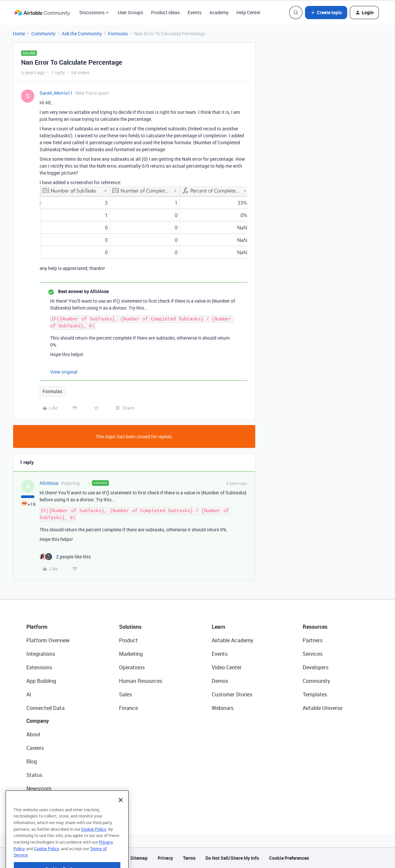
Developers (316, 667)
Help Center (248, 12)
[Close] (121, 812)
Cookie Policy (94, 841)
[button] (326, 13)
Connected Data (46, 708)
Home (19, 33)
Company (38, 721)
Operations (132, 667)
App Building (41, 681)
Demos (220, 681)
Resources (315, 627)
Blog (32, 761)
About (33, 734)
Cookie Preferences (289, 858)
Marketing (131, 654)
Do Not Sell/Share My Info (232, 858)
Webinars (223, 708)
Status (34, 775)
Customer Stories (232, 694)
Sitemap (139, 858)
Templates (315, 694)
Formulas (118, 33)
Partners (313, 640)
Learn (218, 627)
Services (313, 654)
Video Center (227, 667)
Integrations (41, 654)
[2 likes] (65, 557)
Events (195, 12)
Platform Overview (48, 640)
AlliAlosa (49, 483)
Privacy (165, 858)
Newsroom (39, 788)
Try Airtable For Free (50, 802)
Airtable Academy (232, 640)
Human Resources (141, 681)
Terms (189, 858)
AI (29, 694)
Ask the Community (82, 33)
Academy (219, 12)
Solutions (130, 627)
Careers (35, 748)
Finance (128, 708)
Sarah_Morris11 (56, 93)
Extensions (39, 667)
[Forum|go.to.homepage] (42, 13)
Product (128, 640)
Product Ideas (165, 12)
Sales (125, 694)
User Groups (130, 12)
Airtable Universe (322, 708)
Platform (37, 627)
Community (43, 33)
